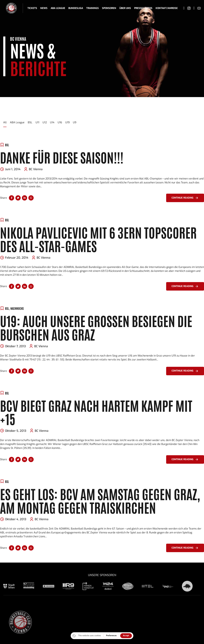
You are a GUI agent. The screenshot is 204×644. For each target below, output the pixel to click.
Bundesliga (76, 8)
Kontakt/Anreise (167, 8)
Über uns (125, 8)
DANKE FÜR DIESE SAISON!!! (62, 157)
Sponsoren (109, 8)
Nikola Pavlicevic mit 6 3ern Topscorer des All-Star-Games (98, 239)
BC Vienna (36, 169)
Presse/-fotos (143, 8)
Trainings (92, 8)
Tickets (32, 8)
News (44, 8)
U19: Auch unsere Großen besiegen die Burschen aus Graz (96, 327)
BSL (7, 145)
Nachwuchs (17, 308)
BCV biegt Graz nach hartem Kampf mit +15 (96, 412)
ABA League (58, 8)
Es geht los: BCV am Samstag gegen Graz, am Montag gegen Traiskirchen (100, 500)
